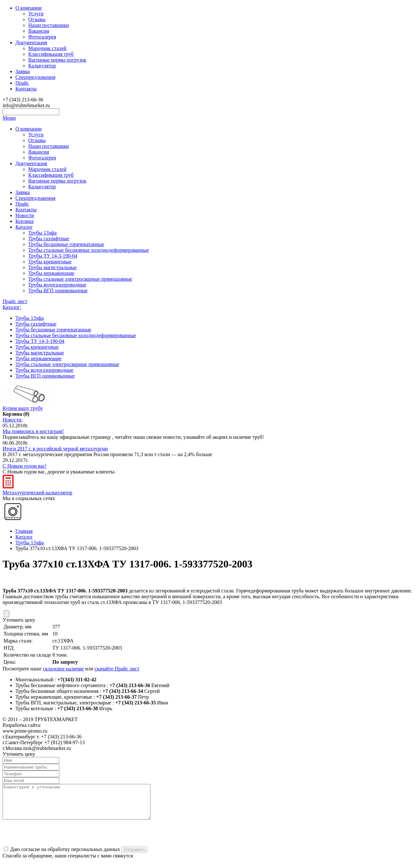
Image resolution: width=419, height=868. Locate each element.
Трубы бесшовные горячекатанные (66, 244)
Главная (24, 531)
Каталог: (12, 307)
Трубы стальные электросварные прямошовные (80, 279)
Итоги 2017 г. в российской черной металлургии (55, 449)
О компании (29, 8)
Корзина (25, 221)
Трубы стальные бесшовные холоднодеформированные (89, 250)
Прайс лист (15, 301)
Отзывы (37, 19)
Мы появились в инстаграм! (33, 431)
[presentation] (51, 840)
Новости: (13, 420)
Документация (31, 43)
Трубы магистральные (52, 267)
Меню (9, 118)
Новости (25, 215)
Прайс (22, 83)
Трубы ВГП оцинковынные (58, 290)
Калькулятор (42, 66)
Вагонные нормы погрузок (57, 60)
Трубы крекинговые (50, 262)
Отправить (134, 856)
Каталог (24, 227)
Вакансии (39, 31)
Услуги (36, 14)
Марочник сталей (47, 48)
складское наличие (64, 669)
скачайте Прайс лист (117, 669)
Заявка (23, 71)
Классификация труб (51, 54)
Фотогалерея (42, 37)
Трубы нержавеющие (51, 273)
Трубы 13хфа (43, 233)
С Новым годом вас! (25, 466)
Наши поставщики (49, 25)
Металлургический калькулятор (37, 490)
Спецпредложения (35, 77)
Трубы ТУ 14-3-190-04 (53, 256)
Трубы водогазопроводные (57, 285)
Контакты (26, 89)
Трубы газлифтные (49, 238)
